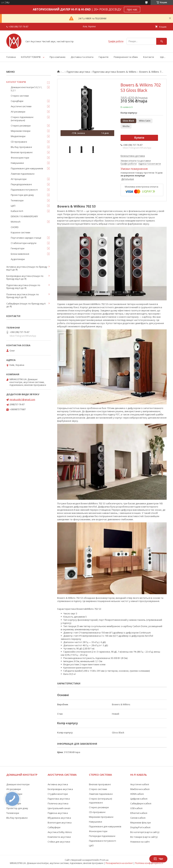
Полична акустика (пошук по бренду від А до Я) (23, 296)
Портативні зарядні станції (26, 238)
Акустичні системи (21, 106)
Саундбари (17, 101)
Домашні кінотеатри (18, 784)
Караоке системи (20, 232)
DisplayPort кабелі (140, 827)
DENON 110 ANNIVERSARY (24, 216)
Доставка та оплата (82, 57)
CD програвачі (19, 142)
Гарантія (104, 57)
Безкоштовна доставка (133, 156)
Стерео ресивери (21, 126)
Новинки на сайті (140, 842)
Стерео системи (20, 96)
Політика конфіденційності (149, 863)
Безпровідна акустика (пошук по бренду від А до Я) (25, 277)
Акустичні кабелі (140, 784)
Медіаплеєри (18, 136)
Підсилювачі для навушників (27, 168)
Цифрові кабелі (139, 799)
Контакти (149, 57)
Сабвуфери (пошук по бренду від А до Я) (26, 305)
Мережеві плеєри (21, 131)
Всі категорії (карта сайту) (145, 832)
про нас (132, 9)
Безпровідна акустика (60, 789)
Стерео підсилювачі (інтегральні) (22, 119)
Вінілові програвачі (22, 152)
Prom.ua (104, 860)
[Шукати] (162, 41)
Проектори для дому (22, 195)
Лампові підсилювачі (23, 174)
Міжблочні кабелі (140, 789)
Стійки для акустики (59, 842)
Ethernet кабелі (139, 813)
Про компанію (58, 57)
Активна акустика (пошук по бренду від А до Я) (27, 268)
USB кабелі (136, 808)
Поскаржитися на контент (119, 863)
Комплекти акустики (59, 837)
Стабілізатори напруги (24, 243)
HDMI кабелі (137, 794)
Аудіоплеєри (18, 259)
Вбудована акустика (59, 818)
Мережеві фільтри (141, 823)
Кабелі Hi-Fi (17, 211)
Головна (11, 57)
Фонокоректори (20, 158)
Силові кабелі (138, 818)
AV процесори (19, 179)
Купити (139, 138)
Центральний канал (59, 808)
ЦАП (13, 206)
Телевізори (17, 200)
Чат (158, 859)
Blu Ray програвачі (21, 147)
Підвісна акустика (58, 813)
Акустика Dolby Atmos (60, 832)
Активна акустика (58, 784)
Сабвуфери (54, 827)
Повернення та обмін (126, 57)
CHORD (15, 227)
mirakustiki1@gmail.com (22, 399)
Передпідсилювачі (21, 184)
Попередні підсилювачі (102, 836)
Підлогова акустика (78, 72)
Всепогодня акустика (60, 823)
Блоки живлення (20, 254)
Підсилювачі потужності (24, 190)
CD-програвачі (97, 812)
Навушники (17, 163)
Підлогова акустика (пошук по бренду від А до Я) (23, 287)
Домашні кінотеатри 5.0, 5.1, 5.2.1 (26, 89)
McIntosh (16, 222)
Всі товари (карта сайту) (144, 837)
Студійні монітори (58, 794)
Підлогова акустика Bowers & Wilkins (114, 72)
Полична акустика (58, 803)
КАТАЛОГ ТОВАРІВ (31, 57)
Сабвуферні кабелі (141, 803)
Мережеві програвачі (101, 817)
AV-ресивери (18, 112)
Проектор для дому (17, 808)
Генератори (18, 248)
